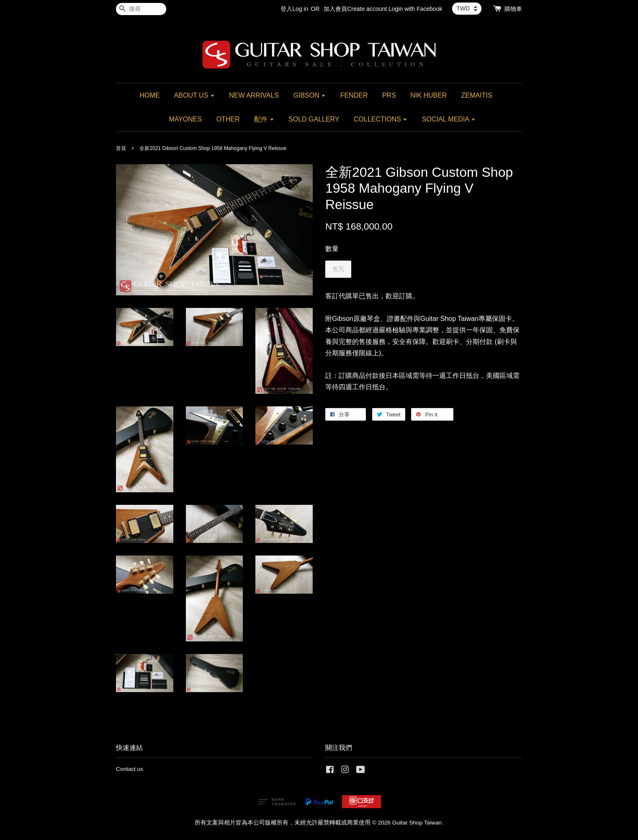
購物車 (513, 9)
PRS (389, 95)
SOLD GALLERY (314, 119)
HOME (149, 95)
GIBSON (310, 95)
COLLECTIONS (381, 119)
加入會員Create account (355, 9)
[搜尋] (141, 9)
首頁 (121, 148)
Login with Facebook (415, 9)
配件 (264, 119)
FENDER (354, 95)
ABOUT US (194, 95)
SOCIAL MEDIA (449, 119)
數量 (332, 249)
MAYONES (185, 119)
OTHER (228, 119)
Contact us (130, 769)
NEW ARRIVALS (254, 95)
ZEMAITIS (477, 95)
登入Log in (294, 9)
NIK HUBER (428, 95)
